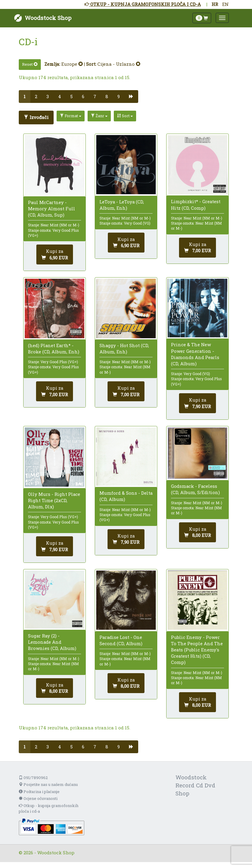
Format (71, 116)
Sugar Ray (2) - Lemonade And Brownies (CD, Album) (52, 642)
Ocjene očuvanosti (38, 798)
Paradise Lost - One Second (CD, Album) (121, 640)
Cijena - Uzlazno (119, 64)
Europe (72, 64)
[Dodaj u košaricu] (55, 254)
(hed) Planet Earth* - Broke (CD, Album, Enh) (54, 348)
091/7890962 (33, 778)
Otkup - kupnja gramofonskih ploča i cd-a (49, 808)
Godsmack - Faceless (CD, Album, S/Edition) (195, 489)
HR (215, 4)
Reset (30, 64)
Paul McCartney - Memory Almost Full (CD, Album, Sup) (52, 209)
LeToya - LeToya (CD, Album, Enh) (122, 205)
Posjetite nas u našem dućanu (48, 784)
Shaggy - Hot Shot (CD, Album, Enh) (124, 348)
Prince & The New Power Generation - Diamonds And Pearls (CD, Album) (195, 354)
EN (225, 4)
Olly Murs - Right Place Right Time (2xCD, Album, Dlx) (54, 500)
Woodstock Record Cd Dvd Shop (195, 785)
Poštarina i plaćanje (39, 792)
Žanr (99, 116)
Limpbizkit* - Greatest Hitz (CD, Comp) (196, 205)
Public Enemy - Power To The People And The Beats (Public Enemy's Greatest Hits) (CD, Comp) (197, 650)
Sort (125, 116)
